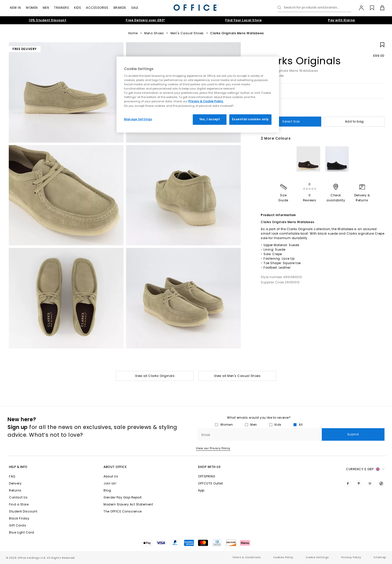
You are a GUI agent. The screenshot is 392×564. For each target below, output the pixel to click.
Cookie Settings (317, 557)
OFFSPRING (207, 476)
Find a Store (19, 504)
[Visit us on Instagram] (370, 483)
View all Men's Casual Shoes (237, 376)
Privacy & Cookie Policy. (206, 101)
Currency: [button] (365, 469)
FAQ (12, 476)
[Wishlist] (369, 8)
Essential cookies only (250, 119)
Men (46, 8)
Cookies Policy (283, 557)
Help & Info (18, 467)
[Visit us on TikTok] (381, 483)
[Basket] (379, 8)
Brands (120, 8)
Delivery (15, 483)
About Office (115, 467)
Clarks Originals (301, 61)
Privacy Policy (351, 557)
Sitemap (380, 557)
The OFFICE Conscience (123, 511)
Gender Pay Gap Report (123, 497)
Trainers (61, 8)
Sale (135, 8)
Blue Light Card (22, 532)
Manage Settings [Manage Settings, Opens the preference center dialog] (138, 119)
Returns (15, 490)
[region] (198, 95)
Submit (353, 434)
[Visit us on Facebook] (348, 483)
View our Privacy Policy (213, 448)
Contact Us (18, 497)
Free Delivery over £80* (145, 20)
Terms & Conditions (246, 557)
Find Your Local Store (243, 20)
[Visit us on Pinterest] (359, 483)
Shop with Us (209, 467)
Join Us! (110, 483)
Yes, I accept (210, 119)
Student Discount (23, 511)
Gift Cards (17, 525)
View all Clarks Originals (155, 376)
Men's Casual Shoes (187, 33)
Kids (77, 8)
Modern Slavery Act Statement (128, 504)
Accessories (97, 8)
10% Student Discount (47, 20)
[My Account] (359, 8)
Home (133, 33)
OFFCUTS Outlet (210, 483)
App (201, 490)
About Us (111, 476)
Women (32, 8)
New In (15, 8)
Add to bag (354, 121)
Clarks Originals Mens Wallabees (237, 33)
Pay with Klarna (341, 20)
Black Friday (19, 518)
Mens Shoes (154, 33)
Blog (107, 490)
